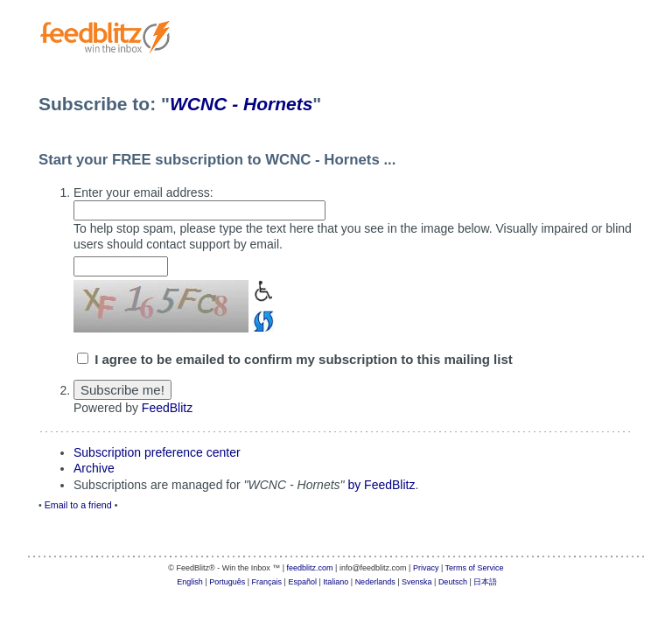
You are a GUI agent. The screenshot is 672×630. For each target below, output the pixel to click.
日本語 (485, 582)
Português (227, 582)
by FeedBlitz (381, 485)
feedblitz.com (310, 568)
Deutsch (453, 582)
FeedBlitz (167, 408)
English (190, 582)
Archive (94, 468)
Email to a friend (78, 505)
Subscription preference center (157, 452)
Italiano (336, 582)
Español (302, 582)
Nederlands (375, 582)
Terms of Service (475, 568)
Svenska (417, 582)
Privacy (426, 568)
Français (267, 582)
